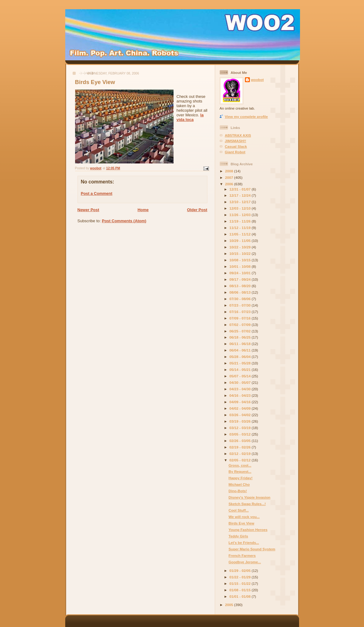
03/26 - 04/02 (241, 415)
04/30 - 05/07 (241, 382)
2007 (230, 177)
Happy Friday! (241, 478)
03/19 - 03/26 (241, 421)
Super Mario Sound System (252, 549)
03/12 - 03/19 (241, 428)
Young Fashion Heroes (248, 530)
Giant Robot (235, 152)
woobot (258, 80)
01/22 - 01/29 (241, 577)
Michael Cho (239, 484)
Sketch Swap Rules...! (247, 504)
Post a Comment (97, 193)
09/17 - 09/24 (241, 279)
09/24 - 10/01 (241, 273)
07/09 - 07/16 (241, 318)
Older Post (197, 210)
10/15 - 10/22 (241, 253)
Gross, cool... (240, 465)
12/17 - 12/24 (241, 195)
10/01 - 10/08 (241, 266)
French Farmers (242, 555)
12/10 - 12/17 (241, 202)
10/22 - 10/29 (241, 247)
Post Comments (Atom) (124, 221)
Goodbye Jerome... (245, 562)
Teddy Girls (238, 536)
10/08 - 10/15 (241, 260)
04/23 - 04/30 (241, 389)
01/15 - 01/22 (241, 583)
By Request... (240, 471)
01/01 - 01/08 (241, 596)
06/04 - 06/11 (241, 350)
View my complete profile (246, 117)
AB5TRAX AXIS (238, 135)
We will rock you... (244, 517)
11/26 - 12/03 (241, 215)
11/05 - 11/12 (241, 234)
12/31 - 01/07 (241, 189)
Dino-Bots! (238, 491)
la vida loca (190, 117)
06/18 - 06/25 (241, 337)
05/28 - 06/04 (241, 357)
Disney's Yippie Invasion (250, 497)
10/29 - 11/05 (241, 241)
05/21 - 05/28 (241, 363)
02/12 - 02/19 (241, 454)
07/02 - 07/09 (241, 325)
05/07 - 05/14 (241, 376)
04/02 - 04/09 (241, 408)
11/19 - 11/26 (241, 221)
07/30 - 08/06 (241, 299)
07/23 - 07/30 (241, 305)
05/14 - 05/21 (241, 370)
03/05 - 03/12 (241, 434)
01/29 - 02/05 (241, 571)
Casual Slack (236, 146)
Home (143, 210)
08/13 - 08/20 (241, 286)
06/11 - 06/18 (241, 344)
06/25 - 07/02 (241, 331)
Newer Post (88, 210)
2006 (230, 184)
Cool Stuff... (239, 510)
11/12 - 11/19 (241, 228)
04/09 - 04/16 (241, 402)
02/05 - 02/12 (241, 460)
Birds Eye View (242, 523)
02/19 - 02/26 (241, 447)
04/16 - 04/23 (241, 395)
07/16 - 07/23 (241, 312)
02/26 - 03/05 (241, 441)
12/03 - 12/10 (241, 208)
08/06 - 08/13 (241, 292)
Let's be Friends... (244, 543)
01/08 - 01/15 (241, 590)
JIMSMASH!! (236, 141)
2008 (230, 171)
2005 (230, 605)
